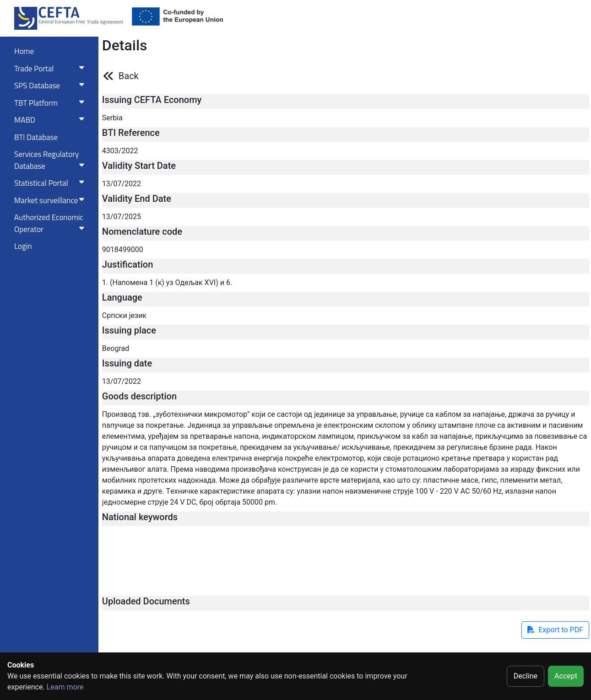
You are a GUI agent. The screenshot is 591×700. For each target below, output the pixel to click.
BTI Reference (131, 133)
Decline (526, 676)
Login (23, 246)
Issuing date (127, 363)
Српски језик (124, 315)
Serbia (112, 118)
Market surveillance (51, 200)
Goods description (139, 396)
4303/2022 (120, 151)
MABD (51, 120)
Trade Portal (51, 69)
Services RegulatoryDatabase (51, 160)
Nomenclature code (142, 232)
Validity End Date (137, 199)
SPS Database (51, 86)
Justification (127, 264)
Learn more (65, 687)
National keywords (140, 517)
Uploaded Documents (146, 601)
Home (24, 51)
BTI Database (36, 137)
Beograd (116, 348)
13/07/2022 (122, 184)
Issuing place (129, 330)
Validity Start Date (139, 166)
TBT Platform (51, 103)
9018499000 (123, 250)
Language (122, 297)
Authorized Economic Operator (51, 223)
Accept (566, 676)
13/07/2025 (122, 217)
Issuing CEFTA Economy (152, 100)
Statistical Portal (51, 183)
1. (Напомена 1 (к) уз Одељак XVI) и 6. (167, 283)
